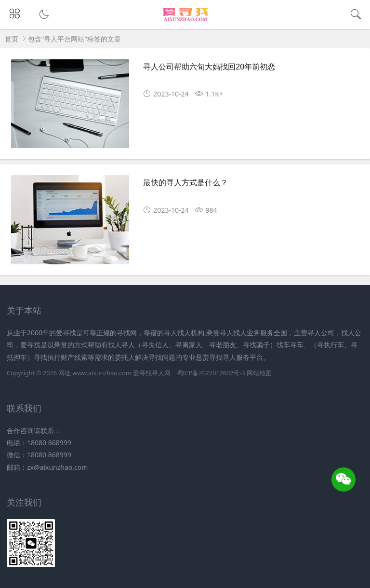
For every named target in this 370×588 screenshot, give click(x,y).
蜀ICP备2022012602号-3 (211, 373)
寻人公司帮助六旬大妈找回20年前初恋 (209, 67)
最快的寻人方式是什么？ (185, 183)
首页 (12, 39)
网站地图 (259, 373)
